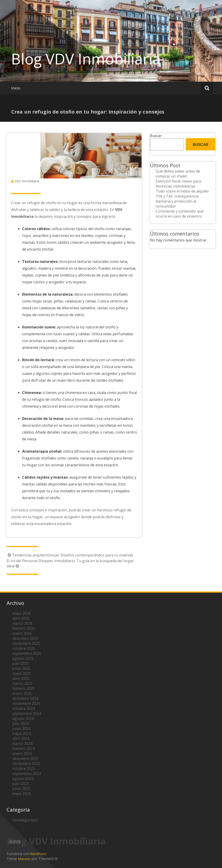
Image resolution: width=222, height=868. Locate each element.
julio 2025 (21, 663)
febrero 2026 (23, 628)
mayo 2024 (22, 733)
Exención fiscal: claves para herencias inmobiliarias (178, 184)
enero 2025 (22, 693)
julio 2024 (21, 723)
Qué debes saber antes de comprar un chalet (178, 174)
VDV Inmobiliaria (27, 181)
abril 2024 (21, 739)
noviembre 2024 (26, 703)
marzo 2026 (22, 623)
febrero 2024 (23, 749)
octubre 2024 (24, 708)
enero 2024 (22, 754)
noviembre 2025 (26, 643)
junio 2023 (21, 789)
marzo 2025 (22, 683)
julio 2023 (21, 784)
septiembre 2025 (27, 653)
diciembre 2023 (25, 759)
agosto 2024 (23, 718)
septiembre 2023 (27, 774)
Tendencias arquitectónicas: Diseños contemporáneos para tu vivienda (70, 555)
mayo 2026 (22, 613)
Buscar (156, 136)
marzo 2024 (22, 744)
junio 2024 (21, 728)
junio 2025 (21, 668)
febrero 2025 (23, 688)
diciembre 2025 (25, 638)
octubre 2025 (24, 648)
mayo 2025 (22, 673)
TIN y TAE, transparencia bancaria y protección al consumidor (177, 201)
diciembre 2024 (25, 698)
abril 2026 (21, 618)
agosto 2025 (23, 658)
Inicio (16, 88)
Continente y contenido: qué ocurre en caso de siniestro (180, 214)
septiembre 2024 (27, 713)
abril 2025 (21, 678)
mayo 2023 (22, 794)
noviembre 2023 (26, 764)
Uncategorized (25, 820)
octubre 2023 (24, 769)
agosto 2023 (23, 779)
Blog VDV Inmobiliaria (86, 59)
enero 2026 (22, 633)
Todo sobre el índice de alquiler (182, 191)
